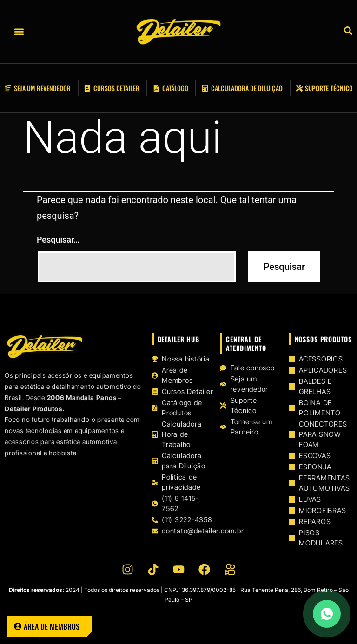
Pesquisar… (58, 240)
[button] (19, 32)
